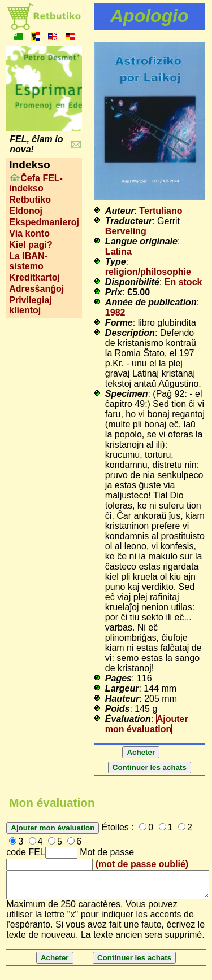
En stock (183, 282)
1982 (115, 312)
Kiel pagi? (31, 245)
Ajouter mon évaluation (147, 724)
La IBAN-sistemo (28, 261)
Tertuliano (161, 211)
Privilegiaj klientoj (31, 305)
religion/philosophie (148, 272)
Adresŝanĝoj (36, 289)
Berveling (126, 231)
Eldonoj (26, 211)
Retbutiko (30, 200)
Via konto (29, 233)
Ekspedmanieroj (44, 222)
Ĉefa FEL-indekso (36, 183)
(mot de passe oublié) (142, 864)
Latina (118, 251)
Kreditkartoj (34, 277)
